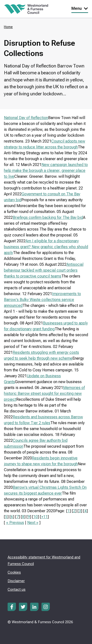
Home (8, 27)
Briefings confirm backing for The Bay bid (48, 217)
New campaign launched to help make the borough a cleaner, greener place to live (46, 171)
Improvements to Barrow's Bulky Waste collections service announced (42, 300)
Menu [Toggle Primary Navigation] (80, 8)
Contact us (17, 589)
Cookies (14, 572)
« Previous (15, 523)
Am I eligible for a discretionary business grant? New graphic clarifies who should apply (46, 247)
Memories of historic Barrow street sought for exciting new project (44, 394)
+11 (44, 517)
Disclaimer (16, 581)
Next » (33, 523)
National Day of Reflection (26, 118)
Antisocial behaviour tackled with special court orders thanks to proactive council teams (44, 270)
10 (36, 517)
